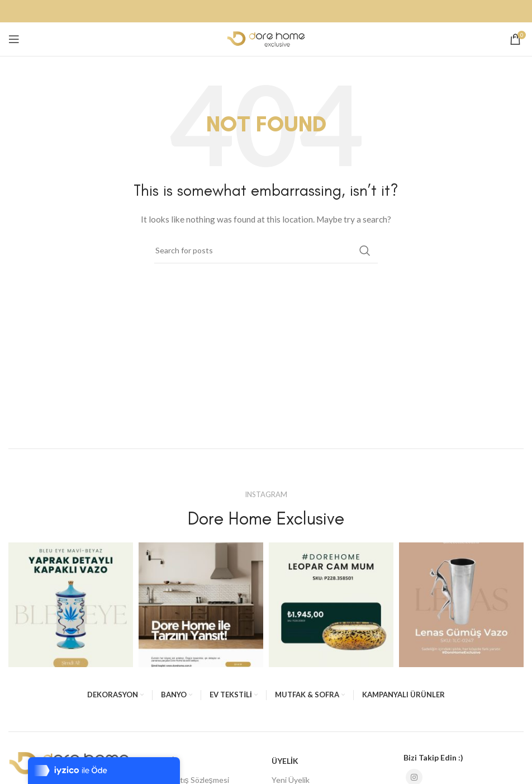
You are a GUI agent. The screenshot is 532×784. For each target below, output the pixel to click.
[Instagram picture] (71, 605)
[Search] (266, 251)
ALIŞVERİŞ (160, 761)
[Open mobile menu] (14, 39)
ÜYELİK (285, 761)
